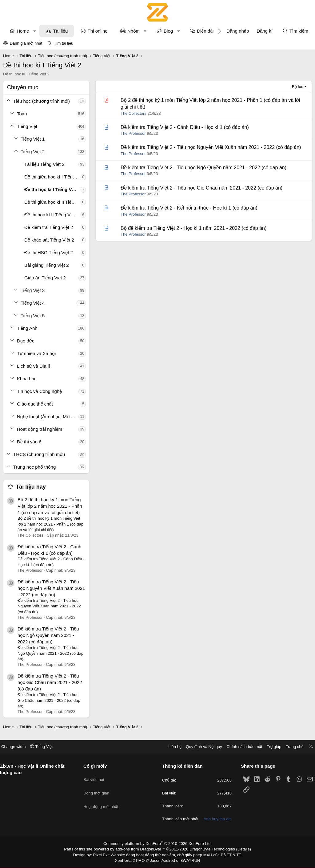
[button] (35, 31)
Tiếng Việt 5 (33, 316)
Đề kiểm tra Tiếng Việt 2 (49, 227)
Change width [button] (18, 743)
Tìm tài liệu (64, 43)
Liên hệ (170, 743)
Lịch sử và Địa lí (33, 366)
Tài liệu (60, 31)
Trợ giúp (269, 743)
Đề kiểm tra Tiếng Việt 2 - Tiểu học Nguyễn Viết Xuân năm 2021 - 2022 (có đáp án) (51, 588)
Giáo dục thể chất (35, 404)
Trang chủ (290, 743)
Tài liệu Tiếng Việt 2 (44, 164)
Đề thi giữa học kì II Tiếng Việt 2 (52, 202)
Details (237, 850)
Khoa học (27, 379)
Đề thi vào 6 (29, 442)
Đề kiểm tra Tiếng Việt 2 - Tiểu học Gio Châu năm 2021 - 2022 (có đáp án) (50, 682)
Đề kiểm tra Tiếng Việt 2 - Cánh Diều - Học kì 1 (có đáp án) (185, 127)
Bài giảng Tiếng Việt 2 (47, 265)
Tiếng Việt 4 (33, 303)
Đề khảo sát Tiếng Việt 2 (49, 240)
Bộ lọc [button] (298, 87)
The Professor (133, 133)
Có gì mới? (98, 762)
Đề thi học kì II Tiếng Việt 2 (52, 215)
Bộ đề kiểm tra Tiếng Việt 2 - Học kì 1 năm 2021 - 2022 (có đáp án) (193, 228)
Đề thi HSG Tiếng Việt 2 (49, 252)
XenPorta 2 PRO (132, 861)
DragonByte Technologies (208, 850)
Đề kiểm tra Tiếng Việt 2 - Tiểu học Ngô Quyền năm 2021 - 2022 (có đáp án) (48, 635)
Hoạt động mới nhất (103, 795)
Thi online (98, 31)
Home (23, 31)
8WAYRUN (188, 861)
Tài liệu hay (31, 487)
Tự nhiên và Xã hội (36, 353)
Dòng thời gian (99, 784)
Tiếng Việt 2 (33, 152)
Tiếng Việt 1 (33, 139)
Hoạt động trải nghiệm (40, 429)
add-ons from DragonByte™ (142, 850)
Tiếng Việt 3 (33, 290)
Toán (22, 114)
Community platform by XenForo (158, 845)
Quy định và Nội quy (199, 743)
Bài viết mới (96, 772)
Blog (168, 31)
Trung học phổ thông (34, 467)
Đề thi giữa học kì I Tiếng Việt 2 (52, 177)
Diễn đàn (206, 31)
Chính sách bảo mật (240, 743)
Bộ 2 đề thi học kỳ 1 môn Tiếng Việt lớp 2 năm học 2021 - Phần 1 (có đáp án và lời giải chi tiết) (50, 506)
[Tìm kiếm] (295, 31)
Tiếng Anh (27, 328)
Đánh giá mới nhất (26, 43)
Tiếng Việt (27, 126)
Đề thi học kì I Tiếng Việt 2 (52, 189)
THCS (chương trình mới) (39, 454)
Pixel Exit (106, 855)
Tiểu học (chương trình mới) (42, 101)
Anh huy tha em (215, 821)
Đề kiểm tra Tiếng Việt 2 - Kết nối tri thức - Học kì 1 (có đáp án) (189, 208)
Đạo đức (26, 341)
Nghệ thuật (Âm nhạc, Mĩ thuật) (48, 416)
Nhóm (134, 31)
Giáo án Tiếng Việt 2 (45, 278)
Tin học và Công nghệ (39, 391)
